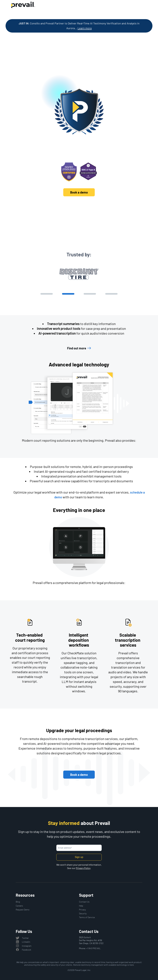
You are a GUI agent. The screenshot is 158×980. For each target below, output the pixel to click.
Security (83, 913)
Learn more (85, 28)
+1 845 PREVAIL (93, 948)
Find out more (77, 348)
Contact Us (84, 902)
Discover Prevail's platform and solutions (79, 208)
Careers (19, 906)
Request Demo (23, 910)
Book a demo (79, 192)
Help (81, 906)
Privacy (82, 910)
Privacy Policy (83, 868)
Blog (18, 902)
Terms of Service (87, 917)
